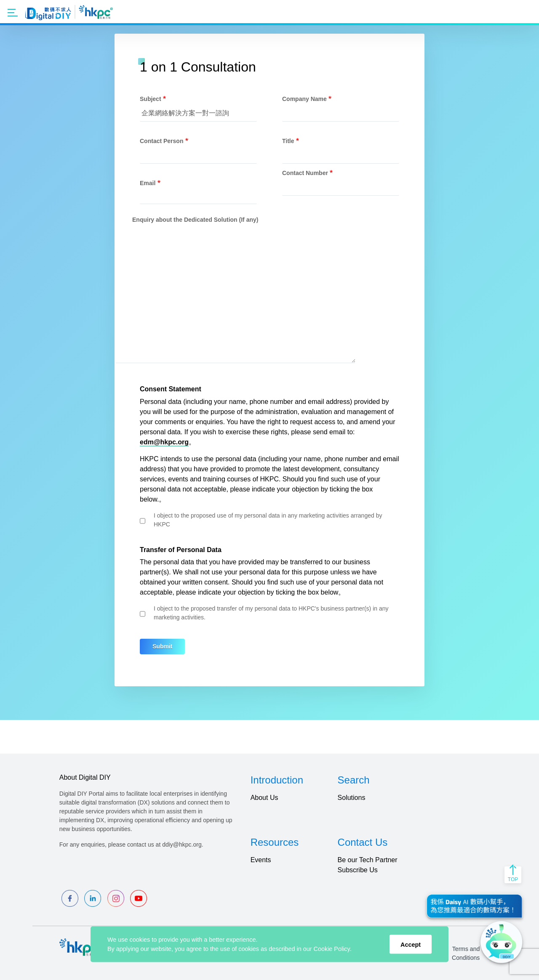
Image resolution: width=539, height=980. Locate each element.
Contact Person (161, 141)
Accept (411, 944)
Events (261, 860)
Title (288, 141)
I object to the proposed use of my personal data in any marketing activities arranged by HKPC (268, 520)
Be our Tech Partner (368, 860)
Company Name (304, 99)
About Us (264, 798)
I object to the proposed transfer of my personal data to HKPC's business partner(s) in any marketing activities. (271, 613)
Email (148, 183)
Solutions (352, 798)
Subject (151, 99)
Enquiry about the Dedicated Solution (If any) (195, 220)
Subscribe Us (358, 870)
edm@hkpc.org (164, 442)
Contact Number (305, 173)
